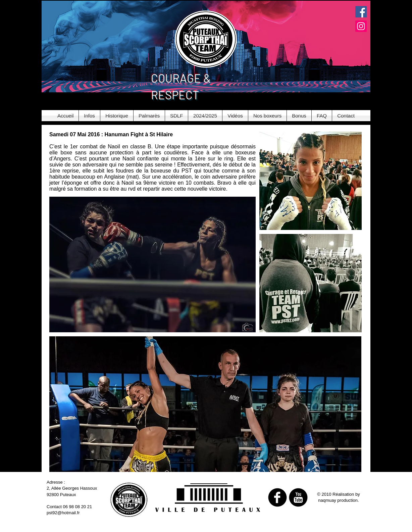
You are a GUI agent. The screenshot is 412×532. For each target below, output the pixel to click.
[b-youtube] (298, 497)
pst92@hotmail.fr (63, 513)
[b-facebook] (277, 497)
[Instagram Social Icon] (361, 26)
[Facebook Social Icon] (361, 12)
